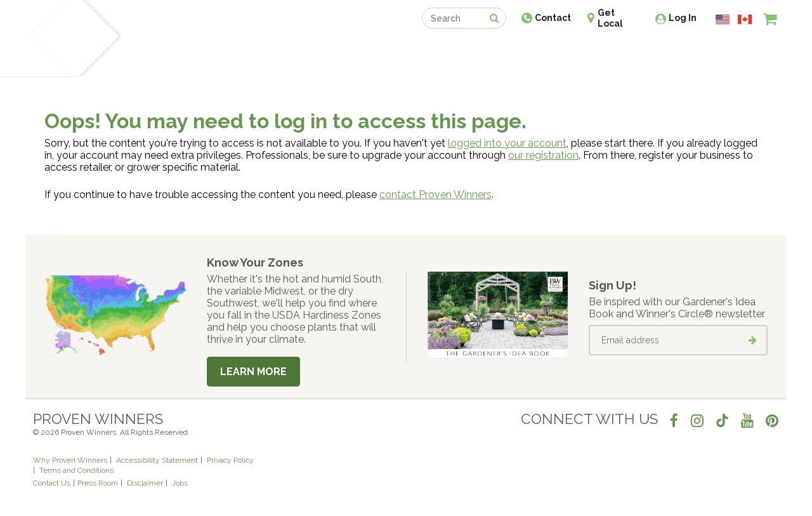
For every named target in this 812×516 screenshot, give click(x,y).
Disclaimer (145, 483)
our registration (543, 155)
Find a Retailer (337, 49)
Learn (186, 49)
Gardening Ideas (251, 49)
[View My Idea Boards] (747, 51)
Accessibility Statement (157, 460)
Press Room (98, 483)
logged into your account (507, 143)
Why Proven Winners (70, 460)
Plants (144, 49)
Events (439, 49)
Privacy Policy (230, 460)
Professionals (501, 49)
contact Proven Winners (435, 195)
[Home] (48, 38)
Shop (397, 49)
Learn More (253, 372)
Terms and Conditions (76, 470)
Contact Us (52, 483)
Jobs (180, 483)
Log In (683, 18)
